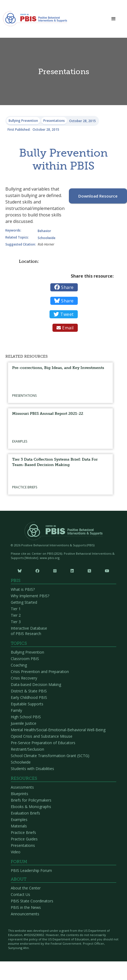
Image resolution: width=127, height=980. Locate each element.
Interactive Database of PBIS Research (29, 631)
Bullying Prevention (27, 652)
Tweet (64, 314)
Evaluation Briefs (25, 813)
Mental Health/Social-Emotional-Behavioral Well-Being (58, 730)
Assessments (22, 787)
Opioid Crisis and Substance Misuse (42, 736)
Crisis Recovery (24, 678)
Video (16, 852)
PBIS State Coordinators (32, 901)
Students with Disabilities (32, 769)
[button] (114, 19)
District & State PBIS (29, 691)
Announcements (25, 914)
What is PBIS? (23, 589)
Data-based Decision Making (36, 684)
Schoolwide (21, 762)
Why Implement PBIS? (30, 596)
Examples (19, 819)
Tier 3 (16, 622)
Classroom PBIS (25, 659)
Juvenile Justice (24, 723)
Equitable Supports (27, 704)
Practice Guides (24, 839)
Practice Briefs (23, 832)
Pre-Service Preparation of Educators (43, 743)
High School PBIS (26, 717)
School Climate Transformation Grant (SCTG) (50, 756)
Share (64, 287)
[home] (35, 20)
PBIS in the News (26, 907)
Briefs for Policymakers (31, 800)
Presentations (23, 845)
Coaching (19, 665)
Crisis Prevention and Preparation (40, 672)
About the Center (26, 888)
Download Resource (98, 196)
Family (16, 710)
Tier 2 (16, 615)
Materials (19, 826)
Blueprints (20, 794)
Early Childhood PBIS (29, 697)
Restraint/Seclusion (27, 749)
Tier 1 (16, 609)
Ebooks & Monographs (31, 807)
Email (65, 328)
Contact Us (20, 894)
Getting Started (24, 602)
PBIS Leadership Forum (31, 870)
